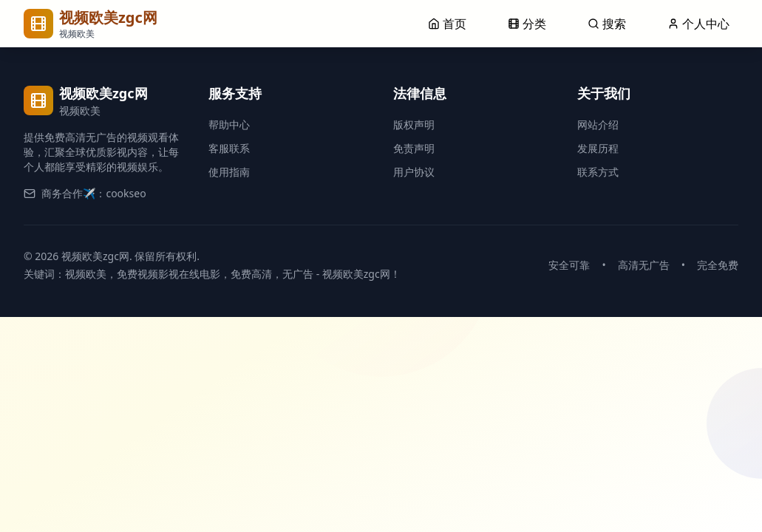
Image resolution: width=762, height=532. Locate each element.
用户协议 (414, 172)
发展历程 (598, 148)
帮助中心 (229, 125)
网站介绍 (598, 125)
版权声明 (414, 125)
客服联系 (229, 148)
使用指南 (229, 172)
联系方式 (598, 172)
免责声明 (414, 148)
